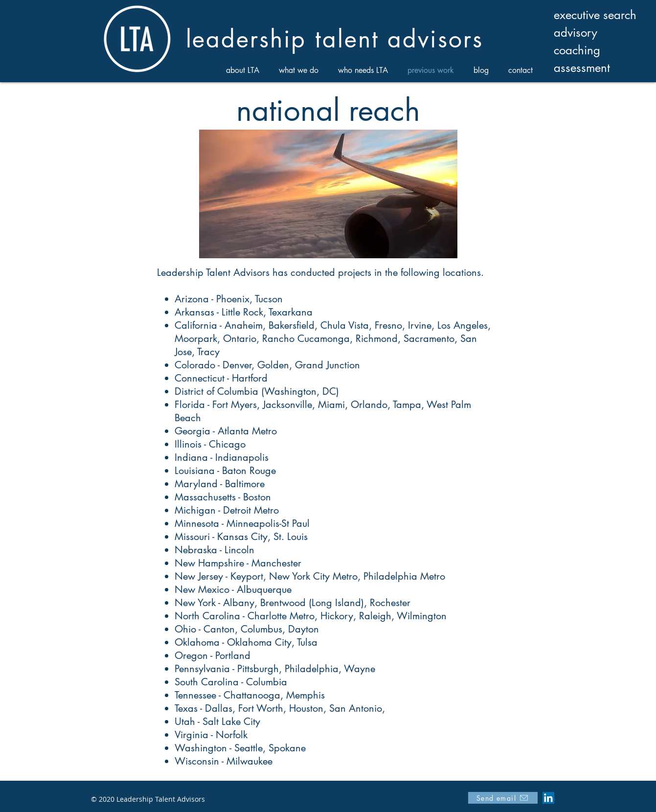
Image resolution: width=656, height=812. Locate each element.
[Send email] (503, 798)
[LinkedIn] (548, 798)
